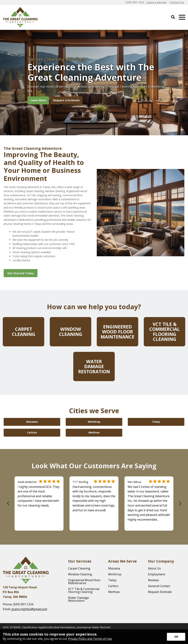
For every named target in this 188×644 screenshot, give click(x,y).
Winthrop (115, 574)
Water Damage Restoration (78, 599)
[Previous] (8, 504)
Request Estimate (160, 592)
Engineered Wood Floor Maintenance (84, 582)
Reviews (153, 580)
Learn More (38, 100)
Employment (157, 574)
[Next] (180, 504)
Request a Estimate (66, 100)
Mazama (114, 568)
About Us (154, 568)
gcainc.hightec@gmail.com (29, 609)
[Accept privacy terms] (176, 637)
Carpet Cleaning (79, 568)
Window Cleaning (80, 574)
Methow (114, 592)
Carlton (113, 586)
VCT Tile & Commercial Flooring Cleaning (84, 590)
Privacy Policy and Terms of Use (90, 639)
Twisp (112, 580)
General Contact (159, 586)
